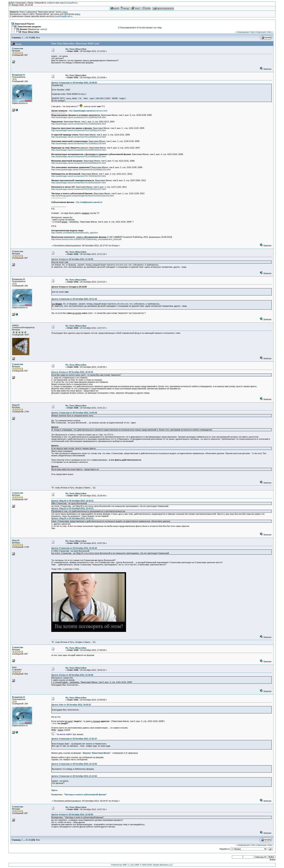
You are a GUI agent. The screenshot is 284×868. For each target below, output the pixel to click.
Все (38, 38)
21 (27, 38)
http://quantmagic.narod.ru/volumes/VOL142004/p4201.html (78, 124)
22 (30, 38)
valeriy (43, 29)
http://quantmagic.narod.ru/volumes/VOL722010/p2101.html (78, 176)
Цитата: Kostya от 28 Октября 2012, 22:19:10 (72, 372)
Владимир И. (19, 75)
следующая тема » (264, 32)
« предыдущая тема (245, 32)
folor (14, 667)
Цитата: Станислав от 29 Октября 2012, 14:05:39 (74, 413)
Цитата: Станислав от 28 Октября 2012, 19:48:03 (74, 83)
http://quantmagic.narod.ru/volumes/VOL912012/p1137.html (78, 189)
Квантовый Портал (25, 24)
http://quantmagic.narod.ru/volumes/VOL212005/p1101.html (78, 130)
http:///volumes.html (88, 111)
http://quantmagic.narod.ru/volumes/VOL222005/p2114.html (78, 137)
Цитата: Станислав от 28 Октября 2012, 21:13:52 (74, 764)
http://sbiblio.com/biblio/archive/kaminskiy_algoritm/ (75, 233)
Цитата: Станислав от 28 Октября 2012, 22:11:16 (74, 299)
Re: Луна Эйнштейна (76, 49)
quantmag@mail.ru (64, 16)
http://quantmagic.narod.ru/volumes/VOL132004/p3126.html (78, 117)
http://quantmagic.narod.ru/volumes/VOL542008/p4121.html (78, 163)
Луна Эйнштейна (31, 32)
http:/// (89, 202)
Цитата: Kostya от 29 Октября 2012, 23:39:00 (72, 814)
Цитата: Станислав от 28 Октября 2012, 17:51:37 (74, 739)
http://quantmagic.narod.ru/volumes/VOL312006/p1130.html (78, 143)
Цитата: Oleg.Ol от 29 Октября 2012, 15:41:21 (72, 501)
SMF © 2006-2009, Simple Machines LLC (154, 865)
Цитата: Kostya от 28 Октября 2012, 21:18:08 (72, 259)
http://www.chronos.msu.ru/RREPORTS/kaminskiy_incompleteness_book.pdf (86, 239)
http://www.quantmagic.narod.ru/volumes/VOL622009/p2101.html (81, 169)
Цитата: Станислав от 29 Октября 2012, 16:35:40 (74, 548)
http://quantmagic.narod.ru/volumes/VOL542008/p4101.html (78, 156)
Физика (23, 29)
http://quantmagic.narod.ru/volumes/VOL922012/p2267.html (78, 183)
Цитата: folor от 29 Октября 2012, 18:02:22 (71, 705)
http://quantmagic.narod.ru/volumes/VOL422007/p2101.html (78, 150)
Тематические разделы (29, 26)
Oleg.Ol (16, 405)
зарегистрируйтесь (69, 3)
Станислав (18, 48)
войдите (51, 3)
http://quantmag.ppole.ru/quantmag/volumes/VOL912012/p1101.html (82, 196)
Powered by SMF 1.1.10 (122, 865)
